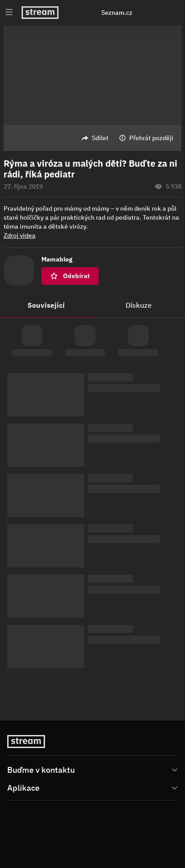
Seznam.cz (117, 13)
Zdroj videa (20, 235)
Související (46, 305)
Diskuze (139, 305)
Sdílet (100, 138)
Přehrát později (151, 138)
